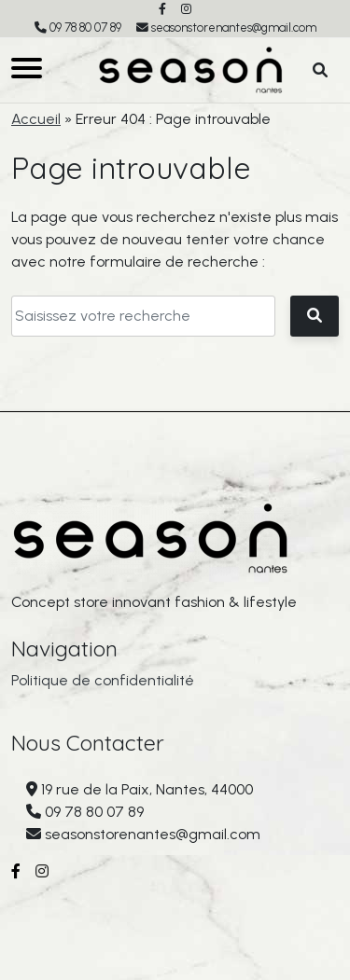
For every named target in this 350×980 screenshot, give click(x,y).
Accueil (36, 119)
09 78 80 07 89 (85, 28)
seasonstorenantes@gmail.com (234, 28)
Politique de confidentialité (103, 680)
